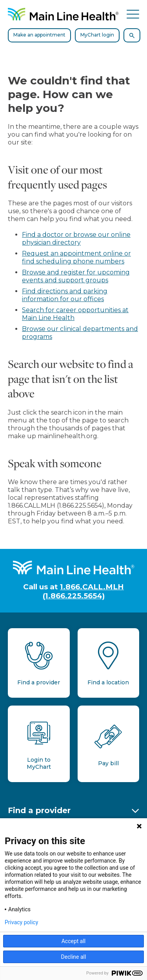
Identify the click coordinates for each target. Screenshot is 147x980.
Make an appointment (39, 35)
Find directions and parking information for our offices (65, 295)
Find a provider (39, 810)
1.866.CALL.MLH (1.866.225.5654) (83, 591)
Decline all (74, 957)
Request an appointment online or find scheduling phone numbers (76, 257)
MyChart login (97, 35)
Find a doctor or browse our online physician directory (76, 239)
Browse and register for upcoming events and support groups (76, 276)
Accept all (74, 941)
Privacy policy (21, 922)
